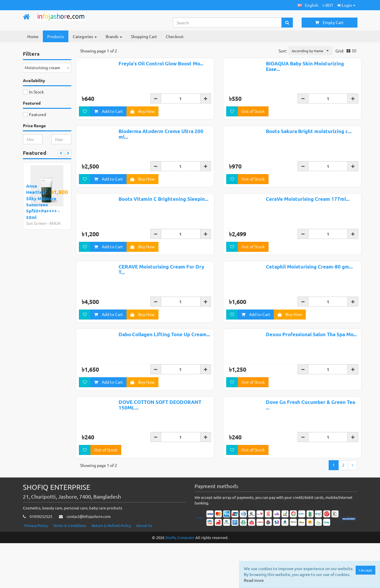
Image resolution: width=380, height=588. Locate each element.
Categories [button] (85, 36)
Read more (254, 580)
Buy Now (142, 112)
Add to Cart (109, 112)
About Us (144, 570)
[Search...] (227, 23)
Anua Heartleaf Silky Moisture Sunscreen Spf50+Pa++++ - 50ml (43, 202)
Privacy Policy (36, 570)
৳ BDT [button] (328, 5)
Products (56, 36)
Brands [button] (114, 36)
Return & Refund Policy (111, 570)
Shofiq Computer (180, 582)
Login (346, 5)
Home (33, 36)
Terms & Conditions (70, 570)
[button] (308, 5)
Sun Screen (36, 223)
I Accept (365, 570)
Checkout (175, 36)
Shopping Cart (144, 36)
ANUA (55, 223)
